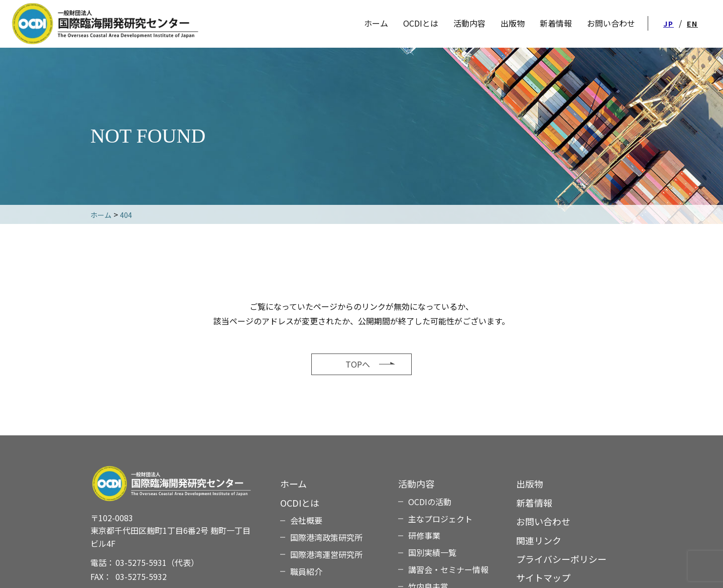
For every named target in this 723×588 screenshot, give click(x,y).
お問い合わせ (543, 521)
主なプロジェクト (440, 519)
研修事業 (424, 535)
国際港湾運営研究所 (326, 554)
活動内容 (469, 23)
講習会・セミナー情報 (448, 569)
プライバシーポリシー (561, 559)
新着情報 (534, 503)
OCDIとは (421, 23)
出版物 (530, 484)
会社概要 (306, 520)
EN (692, 24)
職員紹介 (306, 571)
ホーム (293, 484)
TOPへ (358, 364)
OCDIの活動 (430, 502)
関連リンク (539, 540)
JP (669, 24)
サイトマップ (543, 577)
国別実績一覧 (432, 552)
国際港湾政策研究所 (326, 537)
